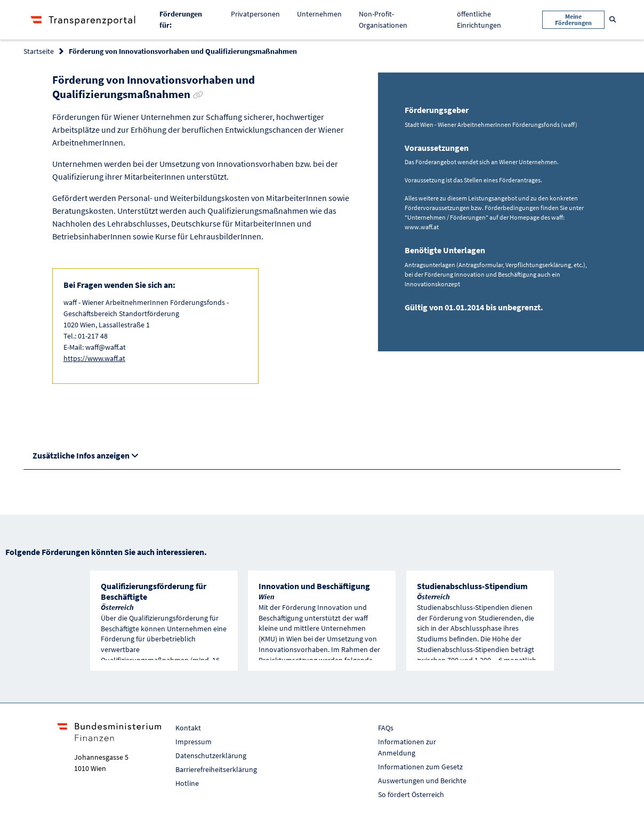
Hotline (187, 783)
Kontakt (188, 728)
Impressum (194, 742)
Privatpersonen (255, 14)
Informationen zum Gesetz (420, 767)
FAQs (386, 728)
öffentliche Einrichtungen (479, 19)
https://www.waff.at (94, 358)
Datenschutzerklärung (211, 755)
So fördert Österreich (411, 794)
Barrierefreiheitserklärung (216, 769)
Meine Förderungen (573, 19)
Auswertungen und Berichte (422, 781)
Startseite (39, 51)
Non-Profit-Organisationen (383, 19)
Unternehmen (319, 14)
